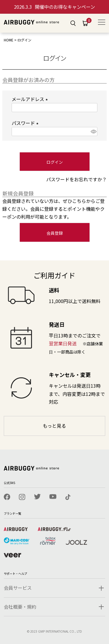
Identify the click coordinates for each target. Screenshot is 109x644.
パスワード (26, 123)
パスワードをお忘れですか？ (76, 179)
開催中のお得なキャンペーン (54, 7)
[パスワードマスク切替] (93, 132)
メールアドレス (31, 99)
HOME (9, 40)
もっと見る (54, 426)
